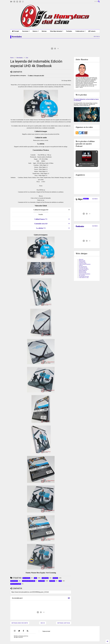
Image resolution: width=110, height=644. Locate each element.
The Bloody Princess (84, 276)
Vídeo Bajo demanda (57, 31)
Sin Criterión (82, 275)
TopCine (86, 199)
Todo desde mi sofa (84, 278)
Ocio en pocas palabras (85, 274)
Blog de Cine (82, 261)
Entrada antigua (64, 623)
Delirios (81, 265)
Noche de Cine (83, 272)
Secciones (26, 31)
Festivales (69, 31)
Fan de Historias (83, 267)
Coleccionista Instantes (85, 264)
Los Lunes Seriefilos (84, 269)
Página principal (46, 631)
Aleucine (81, 259)
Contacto (92, 31)
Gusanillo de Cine (83, 268)
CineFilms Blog (83, 263)
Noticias (44, 31)
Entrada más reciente (20, 623)
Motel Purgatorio (83, 270)
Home (12, 58)
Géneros (36, 31)
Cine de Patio (82, 262)
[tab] (41, 210)
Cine (27, 58)
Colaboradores (80, 31)
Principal (15, 31)
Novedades (20, 58)
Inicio (43, 623)
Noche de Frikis (83, 273)
